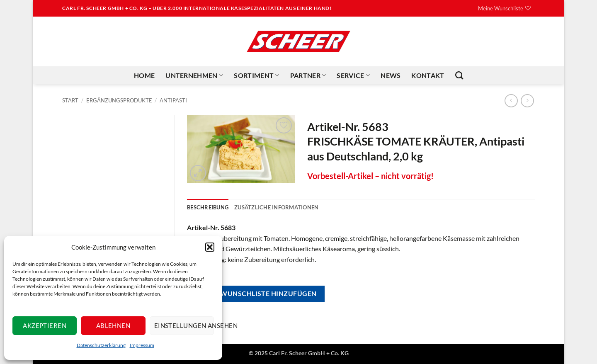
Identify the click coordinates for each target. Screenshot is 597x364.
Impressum (142, 345)
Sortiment (256, 75)
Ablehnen (113, 325)
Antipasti (173, 100)
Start (70, 100)
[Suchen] (459, 75)
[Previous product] (527, 101)
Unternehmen (194, 75)
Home (144, 75)
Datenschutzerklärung (101, 345)
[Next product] (511, 101)
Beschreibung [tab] (208, 207)
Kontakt (428, 75)
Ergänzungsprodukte (119, 100)
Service (353, 75)
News (391, 75)
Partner (308, 75)
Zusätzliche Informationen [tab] (276, 207)
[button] (210, 247)
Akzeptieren (45, 325)
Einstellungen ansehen (184, 325)
